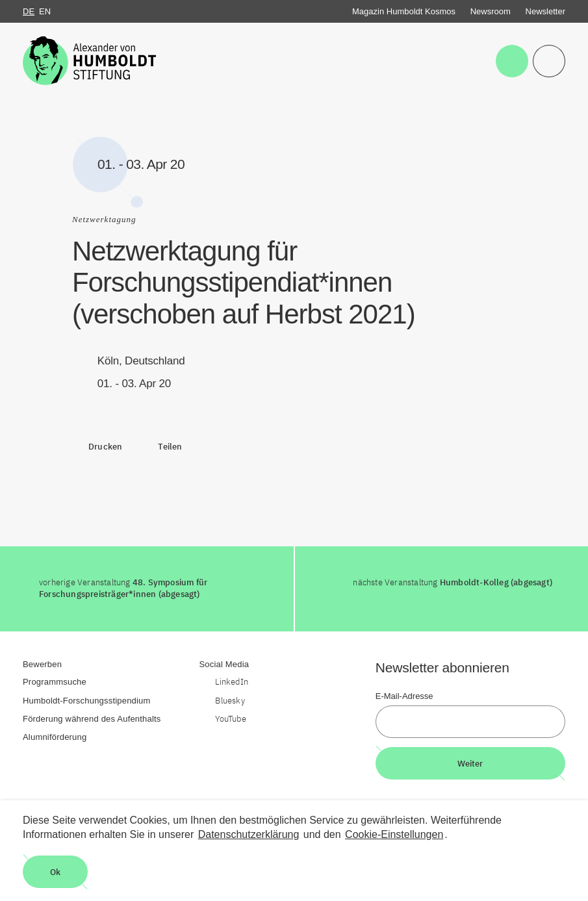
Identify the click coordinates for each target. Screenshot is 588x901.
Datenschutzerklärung (249, 834)
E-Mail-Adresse (404, 696)
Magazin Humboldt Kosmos (404, 11)
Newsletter (545, 11)
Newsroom (491, 11)
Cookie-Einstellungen (394, 834)
